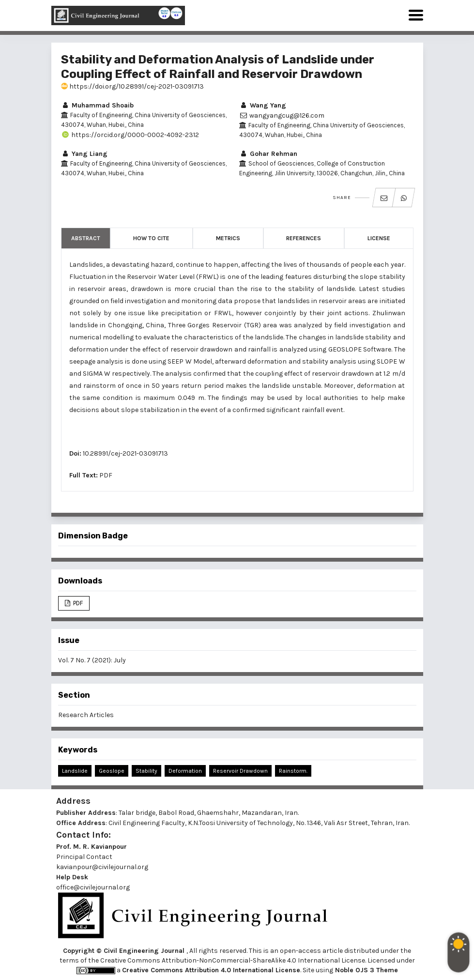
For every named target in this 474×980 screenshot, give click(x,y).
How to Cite (151, 238)
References (304, 238)
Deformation (185, 771)
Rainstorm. (293, 771)
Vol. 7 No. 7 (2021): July (92, 660)
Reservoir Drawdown (240, 771)
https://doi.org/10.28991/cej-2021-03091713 (132, 86)
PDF (106, 475)
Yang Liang (84, 154)
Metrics (228, 238)
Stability (146, 771)
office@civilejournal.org (93, 887)
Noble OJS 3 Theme (366, 970)
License (379, 238)
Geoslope (112, 771)
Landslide (75, 771)
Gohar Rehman (268, 154)
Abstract (86, 238)
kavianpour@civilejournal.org (102, 867)
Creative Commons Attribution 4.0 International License (211, 970)
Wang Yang (263, 105)
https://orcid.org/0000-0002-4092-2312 (130, 135)
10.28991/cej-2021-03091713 (125, 453)
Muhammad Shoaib (97, 105)
